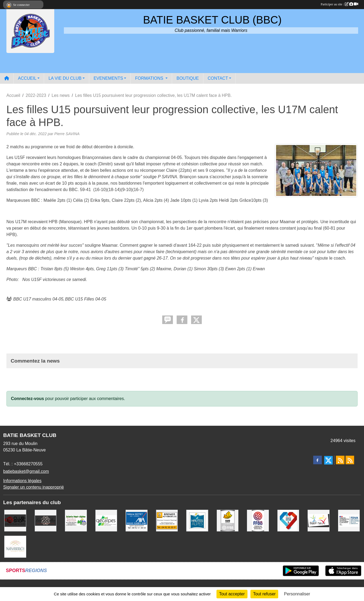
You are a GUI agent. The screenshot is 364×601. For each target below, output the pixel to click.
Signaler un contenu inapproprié (34, 487)
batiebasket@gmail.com (26, 471)
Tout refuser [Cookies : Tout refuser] (264, 594)
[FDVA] (349, 520)
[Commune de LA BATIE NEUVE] (319, 520)
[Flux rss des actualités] (340, 460)
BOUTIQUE (188, 78)
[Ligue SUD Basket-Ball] (228, 520)
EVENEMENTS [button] (108, 78)
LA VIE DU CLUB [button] (65, 78)
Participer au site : (339, 4)
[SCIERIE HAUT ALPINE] (76, 520)
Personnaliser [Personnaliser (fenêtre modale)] (297, 594)
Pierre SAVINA (67, 134)
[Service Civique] (288, 520)
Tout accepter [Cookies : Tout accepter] (232, 594)
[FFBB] (258, 520)
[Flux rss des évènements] (350, 460)
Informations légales (22, 481)
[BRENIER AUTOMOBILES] (167, 520)
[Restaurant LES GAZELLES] (46, 520)
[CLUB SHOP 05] (15, 520)
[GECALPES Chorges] (106, 520)
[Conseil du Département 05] (197, 520)
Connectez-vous (28, 399)
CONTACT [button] (218, 78)
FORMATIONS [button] (150, 78)
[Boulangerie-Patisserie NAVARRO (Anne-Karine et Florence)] (15, 546)
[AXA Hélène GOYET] (137, 520)
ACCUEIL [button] (27, 78)
